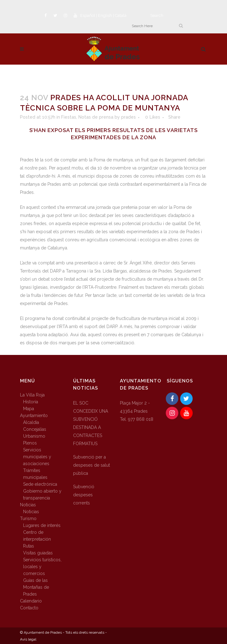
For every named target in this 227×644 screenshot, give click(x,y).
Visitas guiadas (38, 553)
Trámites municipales (35, 474)
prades (128, 117)
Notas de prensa (96, 117)
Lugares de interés (42, 525)
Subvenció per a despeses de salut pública (91, 465)
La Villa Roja (32, 395)
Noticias (28, 505)
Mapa (29, 409)
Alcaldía (31, 422)
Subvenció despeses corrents (84, 495)
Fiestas (69, 117)
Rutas (29, 546)
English (105, 15)
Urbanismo (34, 436)
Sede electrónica (40, 484)
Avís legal (28, 639)
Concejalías (35, 429)
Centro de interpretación (37, 536)
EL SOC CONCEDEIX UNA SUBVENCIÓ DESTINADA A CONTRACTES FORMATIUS (91, 423)
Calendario (31, 601)
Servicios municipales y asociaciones (37, 457)
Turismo (28, 519)
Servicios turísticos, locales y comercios (42, 567)
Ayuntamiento (34, 415)
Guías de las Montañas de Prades (36, 587)
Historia (31, 402)
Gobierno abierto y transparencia (42, 494)
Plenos (30, 443)
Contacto (29, 608)
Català (121, 15)
